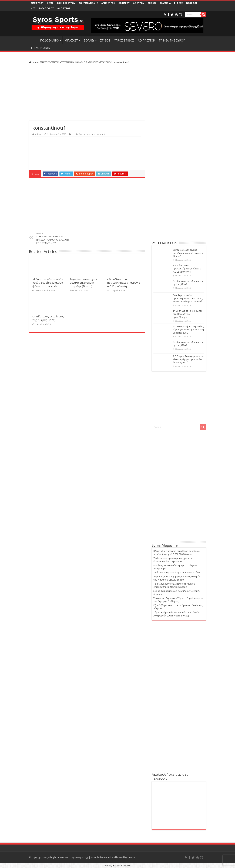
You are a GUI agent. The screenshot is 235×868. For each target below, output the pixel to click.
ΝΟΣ (33, 8)
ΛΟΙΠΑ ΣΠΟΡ (146, 40)
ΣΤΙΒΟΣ (105, 40)
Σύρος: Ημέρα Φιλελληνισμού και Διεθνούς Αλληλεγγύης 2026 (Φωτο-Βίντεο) (176, 614)
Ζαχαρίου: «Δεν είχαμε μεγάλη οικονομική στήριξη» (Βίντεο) (84, 283)
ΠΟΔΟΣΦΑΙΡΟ (50, 40)
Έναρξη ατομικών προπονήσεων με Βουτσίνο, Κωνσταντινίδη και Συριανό (188, 298)
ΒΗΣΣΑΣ (178, 3)
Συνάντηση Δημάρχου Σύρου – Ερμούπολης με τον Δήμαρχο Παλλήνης (178, 600)
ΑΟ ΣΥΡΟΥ (139, 3)
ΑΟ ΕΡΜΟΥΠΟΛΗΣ (88, 3)
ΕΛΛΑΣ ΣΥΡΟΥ (46, 8)
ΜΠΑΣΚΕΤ (71, 40)
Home (33, 62)
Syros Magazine (165, 545)
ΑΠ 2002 (152, 3)
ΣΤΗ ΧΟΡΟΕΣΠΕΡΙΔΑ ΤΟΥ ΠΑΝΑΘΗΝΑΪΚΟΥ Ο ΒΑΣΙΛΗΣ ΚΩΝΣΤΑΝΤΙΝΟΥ (76, 62)
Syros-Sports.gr (80, 857)
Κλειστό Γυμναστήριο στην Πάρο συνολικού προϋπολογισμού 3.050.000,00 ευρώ (177, 553)
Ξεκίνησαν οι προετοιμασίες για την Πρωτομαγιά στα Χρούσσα (173, 560)
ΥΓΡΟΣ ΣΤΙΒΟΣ (124, 40)
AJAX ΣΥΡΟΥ (37, 3)
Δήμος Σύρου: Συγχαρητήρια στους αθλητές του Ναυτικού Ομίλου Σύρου (177, 578)
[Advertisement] (87, 93)
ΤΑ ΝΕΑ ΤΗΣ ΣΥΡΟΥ (172, 40)
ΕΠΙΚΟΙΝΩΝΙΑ (40, 48)
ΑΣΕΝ (50, 3)
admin (38, 134)
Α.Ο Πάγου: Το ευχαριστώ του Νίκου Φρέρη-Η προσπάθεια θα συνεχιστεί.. (189, 359)
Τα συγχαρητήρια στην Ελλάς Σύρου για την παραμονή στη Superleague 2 (188, 330)
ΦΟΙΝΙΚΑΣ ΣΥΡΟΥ (66, 3)
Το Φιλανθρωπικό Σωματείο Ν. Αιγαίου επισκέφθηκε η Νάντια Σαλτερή (174, 585)
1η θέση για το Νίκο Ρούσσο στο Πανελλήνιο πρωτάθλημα (188, 314)
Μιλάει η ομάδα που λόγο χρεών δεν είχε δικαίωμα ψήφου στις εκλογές (48, 283)
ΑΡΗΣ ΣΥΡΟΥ (108, 3)
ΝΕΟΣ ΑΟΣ (192, 3)
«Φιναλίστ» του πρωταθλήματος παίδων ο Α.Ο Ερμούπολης (124, 283)
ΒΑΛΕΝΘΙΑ (165, 3)
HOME (33, 40)
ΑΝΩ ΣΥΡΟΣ (64, 8)
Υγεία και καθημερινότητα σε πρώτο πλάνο (177, 572)
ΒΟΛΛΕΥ (89, 40)
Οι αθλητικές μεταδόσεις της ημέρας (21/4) (48, 318)
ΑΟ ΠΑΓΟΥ (124, 3)
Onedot (132, 857)
